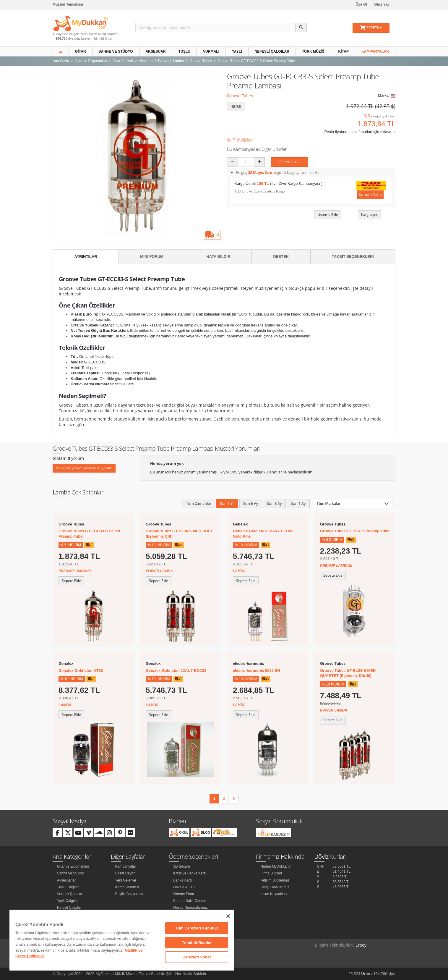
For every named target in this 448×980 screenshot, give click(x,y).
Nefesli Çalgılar (272, 51)
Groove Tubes (240, 96)
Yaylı (237, 51)
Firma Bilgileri (271, 873)
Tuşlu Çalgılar (68, 887)
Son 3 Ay (274, 503)
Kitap (344, 51)
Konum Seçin (370, 195)
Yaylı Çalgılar (67, 901)
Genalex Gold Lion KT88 (81, 671)
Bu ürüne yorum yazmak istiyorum (84, 468)
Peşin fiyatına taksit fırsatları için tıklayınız (360, 132)
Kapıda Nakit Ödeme (190, 901)
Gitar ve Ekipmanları (73, 866)
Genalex (240, 524)
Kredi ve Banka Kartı (189, 873)
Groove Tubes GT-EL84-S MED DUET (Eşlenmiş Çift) (179, 534)
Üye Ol (361, 4)
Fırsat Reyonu (126, 873)
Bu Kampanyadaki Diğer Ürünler (257, 149)
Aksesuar (156, 51)
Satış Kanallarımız (275, 887)
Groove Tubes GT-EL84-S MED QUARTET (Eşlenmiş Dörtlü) (348, 673)
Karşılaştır (369, 215)
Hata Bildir (218, 257)
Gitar (81, 51)
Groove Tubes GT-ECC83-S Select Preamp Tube (89, 534)
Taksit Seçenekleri (353, 257)
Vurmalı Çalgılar (70, 894)
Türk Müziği (314, 51)
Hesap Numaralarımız (190, 908)
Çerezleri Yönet (197, 957)
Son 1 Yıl (227, 503)
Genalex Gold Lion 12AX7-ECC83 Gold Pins (263, 534)
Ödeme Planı (184, 894)
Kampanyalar (375, 51)
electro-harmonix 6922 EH (257, 671)
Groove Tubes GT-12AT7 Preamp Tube (355, 531)
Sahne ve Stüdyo (116, 51)
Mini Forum (152, 257)
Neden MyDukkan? (275, 866)
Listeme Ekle (328, 215)
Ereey (361, 945)
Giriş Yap (382, 4)
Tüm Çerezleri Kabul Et (197, 928)
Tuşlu (185, 51)
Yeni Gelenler (126, 880)
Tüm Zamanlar (199, 503)
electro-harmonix (248, 663)
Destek (281, 257)
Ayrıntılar (86, 257)
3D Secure (182, 866)
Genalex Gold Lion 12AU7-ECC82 (176, 671)
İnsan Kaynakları (273, 894)
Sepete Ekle (289, 162)
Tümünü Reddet (197, 943)
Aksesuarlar (66, 880)
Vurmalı (211, 51)
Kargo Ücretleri (127, 887)
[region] (122, 940)
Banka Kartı (182, 880)
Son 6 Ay (251, 503)
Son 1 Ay (298, 503)
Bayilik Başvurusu (129, 894)
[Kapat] (228, 916)
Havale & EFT (184, 887)
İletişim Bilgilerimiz (275, 880)
